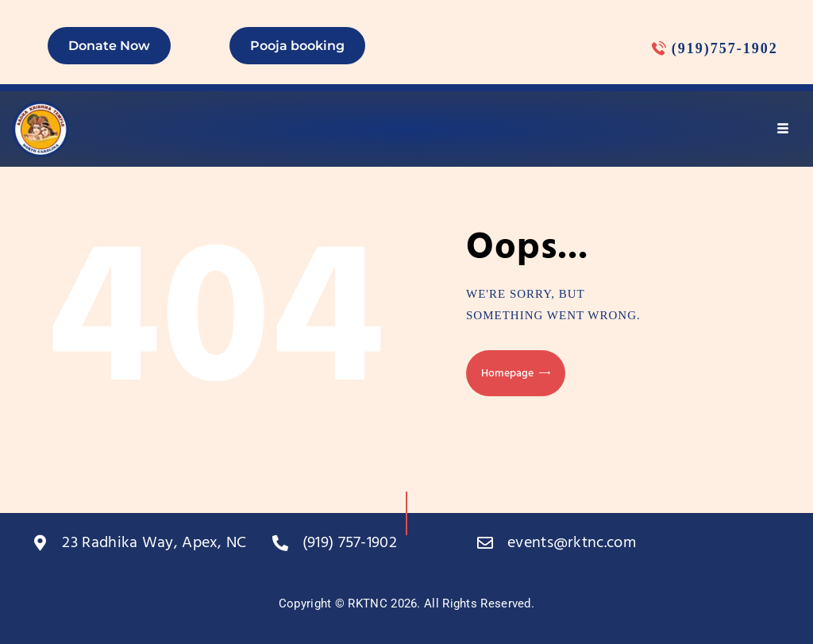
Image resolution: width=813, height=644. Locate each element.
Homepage (507, 374)
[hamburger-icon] (783, 129)
